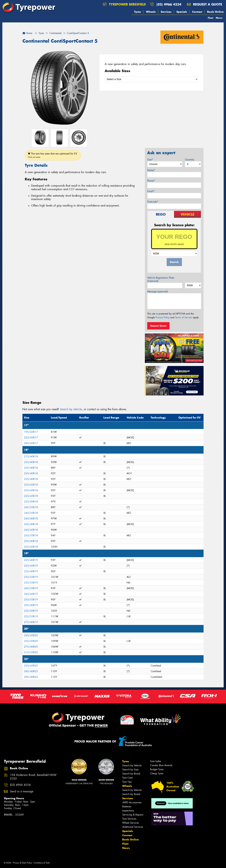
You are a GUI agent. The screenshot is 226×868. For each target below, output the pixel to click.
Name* (151, 170)
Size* (150, 160)
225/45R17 (31, 438)
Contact (197, 12)
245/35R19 (31, 588)
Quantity (190, 160)
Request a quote (204, 4)
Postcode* (153, 202)
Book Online (215, 12)
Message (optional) (157, 292)
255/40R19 (31, 605)
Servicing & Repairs (133, 815)
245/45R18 (31, 530)
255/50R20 (31, 641)
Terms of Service (184, 317)
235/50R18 (31, 502)
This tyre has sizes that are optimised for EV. (53, 155)
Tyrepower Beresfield (124, 4)
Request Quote (158, 326)
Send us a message (22, 791)
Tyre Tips (127, 782)
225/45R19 (31, 566)
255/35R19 (31, 600)
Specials (182, 12)
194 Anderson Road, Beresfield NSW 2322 (33, 777)
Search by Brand (131, 774)
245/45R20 (31, 635)
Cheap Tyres (157, 773)
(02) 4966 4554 (169, 4)
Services (166, 12)
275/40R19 (31, 622)
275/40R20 (31, 647)
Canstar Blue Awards (161, 765)
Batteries (127, 807)
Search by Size (130, 770)
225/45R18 (31, 485)
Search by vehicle (71, 409)
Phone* (151, 181)
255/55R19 (31, 616)
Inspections (128, 811)
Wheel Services (131, 823)
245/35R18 (31, 507)
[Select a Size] (151, 79)
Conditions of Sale (42, 863)
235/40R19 (31, 571)
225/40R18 (31, 462)
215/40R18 (31, 456)
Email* (151, 191)
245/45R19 (31, 594)
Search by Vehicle (132, 765)
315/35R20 (31, 652)
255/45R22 (31, 666)
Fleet (211, 18)
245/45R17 (31, 443)
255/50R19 (31, 611)
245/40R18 (31, 519)
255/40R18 (31, 541)
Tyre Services (129, 819)
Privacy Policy (163, 317)
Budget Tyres (157, 769)
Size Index (156, 761)
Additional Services (133, 827)
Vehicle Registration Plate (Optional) (161, 279)
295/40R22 (31, 677)
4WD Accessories (132, 802)
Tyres (138, 12)
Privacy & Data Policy (22, 863)
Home (27, 33)
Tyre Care (127, 778)
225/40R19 (31, 560)
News (219, 18)
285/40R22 (31, 671)
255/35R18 (31, 535)
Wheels (151, 12)
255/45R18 (31, 547)
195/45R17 (31, 432)
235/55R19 (31, 577)
